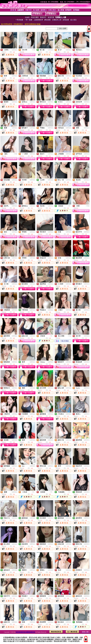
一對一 (69, 206)
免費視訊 (15, 50)
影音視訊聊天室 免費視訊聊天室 (25, 632)
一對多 (33, 50)
